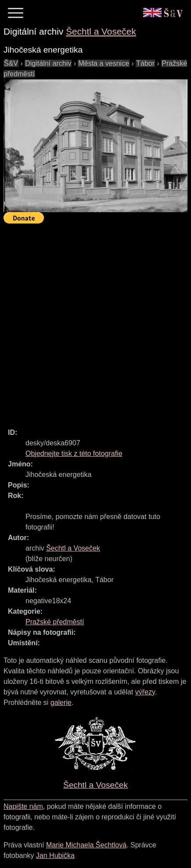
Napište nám (23, 806)
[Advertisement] (95, 322)
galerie (61, 703)
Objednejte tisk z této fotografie (74, 454)
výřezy (145, 692)
